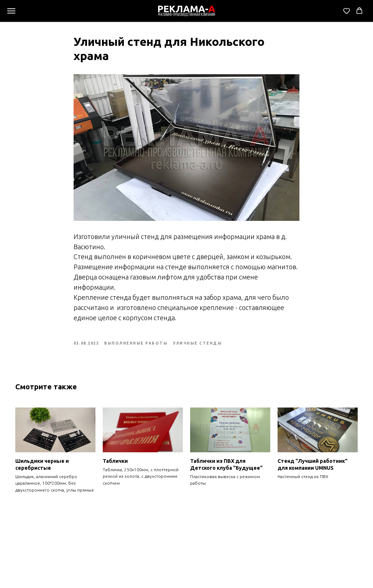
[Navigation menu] (11, 11)
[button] (347, 11)
